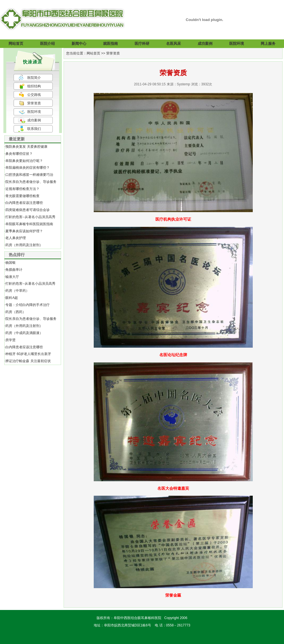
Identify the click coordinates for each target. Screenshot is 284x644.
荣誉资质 (34, 103)
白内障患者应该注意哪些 (24, 203)
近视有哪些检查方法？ (22, 189)
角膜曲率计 (14, 270)
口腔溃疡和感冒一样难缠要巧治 (29, 175)
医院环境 (34, 112)
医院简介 (34, 78)
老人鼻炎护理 (16, 238)
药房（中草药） (17, 291)
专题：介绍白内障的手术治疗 (28, 305)
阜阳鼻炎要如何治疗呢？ (24, 161)
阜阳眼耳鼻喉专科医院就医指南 (29, 224)
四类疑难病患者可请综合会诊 (28, 210)
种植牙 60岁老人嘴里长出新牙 (28, 354)
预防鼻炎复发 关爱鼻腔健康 (26, 147)
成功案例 (34, 120)
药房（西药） (16, 312)
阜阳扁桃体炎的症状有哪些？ (28, 168)
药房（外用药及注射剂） (24, 245)
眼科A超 (12, 298)
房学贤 (11, 340)
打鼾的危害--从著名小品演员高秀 (30, 217)
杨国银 (11, 263)
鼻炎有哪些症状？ (19, 154)
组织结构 (34, 86)
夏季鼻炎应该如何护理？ (24, 231)
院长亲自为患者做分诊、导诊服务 (31, 182)
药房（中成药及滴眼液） (24, 333)
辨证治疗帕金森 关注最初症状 (28, 361)
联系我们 (34, 129)
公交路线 (34, 95)
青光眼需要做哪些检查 (22, 196)
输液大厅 (12, 277)
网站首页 (93, 53)
